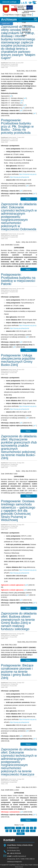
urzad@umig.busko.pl (19, 856)
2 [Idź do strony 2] (24, 828)
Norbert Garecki (19, 867)
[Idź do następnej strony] (33, 831)
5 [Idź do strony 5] (35, 828)
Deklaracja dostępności (15, 862)
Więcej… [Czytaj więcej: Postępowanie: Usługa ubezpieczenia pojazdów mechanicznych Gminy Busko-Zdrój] (29, 431)
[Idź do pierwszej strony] (10, 828)
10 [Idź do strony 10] (23, 831)
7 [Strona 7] (11, 831)
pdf (11, 96)
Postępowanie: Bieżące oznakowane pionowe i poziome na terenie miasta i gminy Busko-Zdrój (17, 672)
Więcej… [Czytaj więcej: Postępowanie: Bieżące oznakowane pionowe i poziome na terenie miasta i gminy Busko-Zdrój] (29, 744)
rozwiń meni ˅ (6, 23)
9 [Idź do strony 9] (19, 831)
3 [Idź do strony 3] (28, 828)
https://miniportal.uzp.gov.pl (28, 174)
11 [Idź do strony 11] (27, 831)
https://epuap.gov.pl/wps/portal (20, 177)
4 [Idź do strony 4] (31, 828)
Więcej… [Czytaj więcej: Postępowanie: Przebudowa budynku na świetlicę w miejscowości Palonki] (29, 350)
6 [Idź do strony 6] (7, 831)
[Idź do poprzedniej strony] (19, 828)
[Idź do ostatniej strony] (21, 834)
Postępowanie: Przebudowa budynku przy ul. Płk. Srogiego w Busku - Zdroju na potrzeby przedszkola (17, 126)
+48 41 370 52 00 (15, 853)
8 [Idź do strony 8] (15, 831)
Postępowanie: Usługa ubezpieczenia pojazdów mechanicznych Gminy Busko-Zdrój (18, 360)
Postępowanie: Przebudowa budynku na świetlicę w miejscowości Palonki (18, 279)
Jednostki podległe (9, 2)
